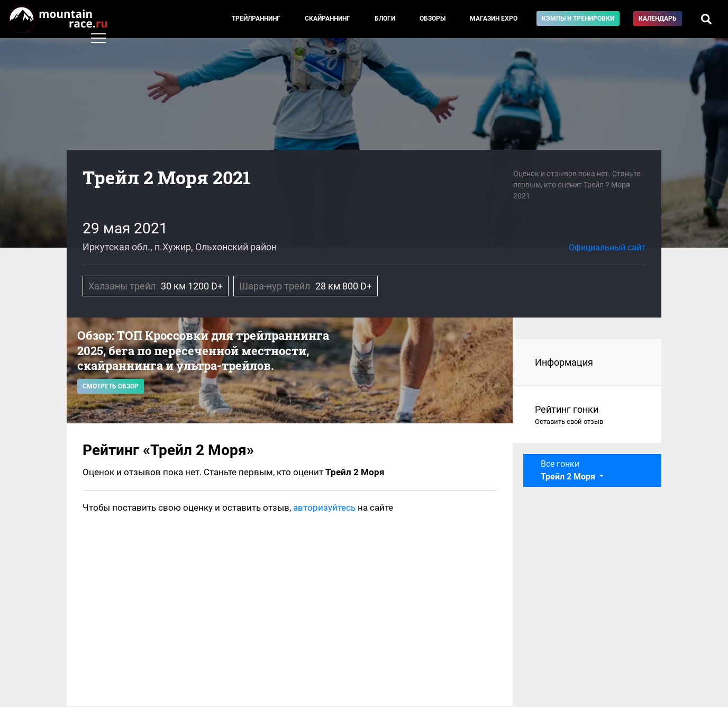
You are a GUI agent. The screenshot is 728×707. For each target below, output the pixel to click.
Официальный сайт (607, 247)
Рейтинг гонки (588, 415)
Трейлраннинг (256, 19)
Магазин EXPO (494, 19)
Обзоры (433, 19)
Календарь (658, 19)
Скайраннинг (327, 19)
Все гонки (569, 470)
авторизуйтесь (324, 507)
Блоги (385, 19)
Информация (564, 362)
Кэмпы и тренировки (578, 19)
